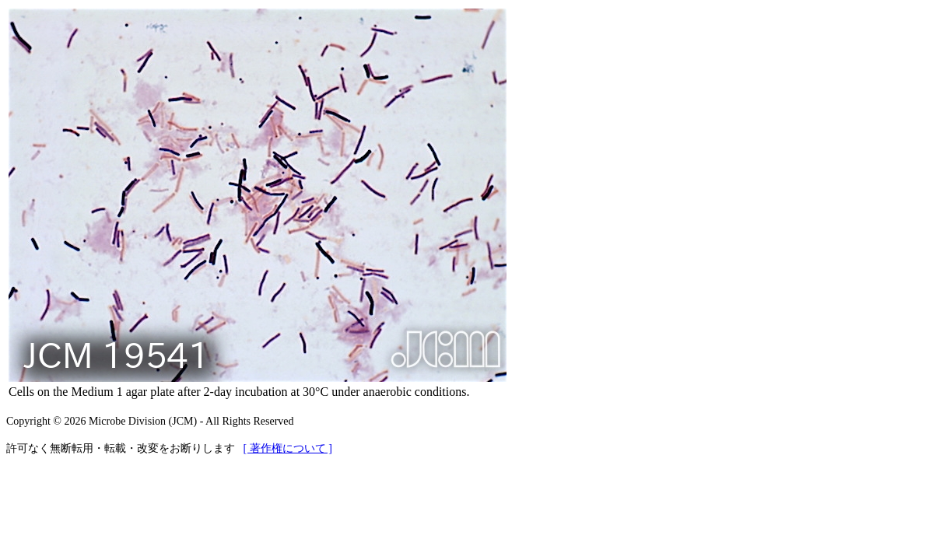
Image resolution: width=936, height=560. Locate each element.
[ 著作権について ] (288, 448)
